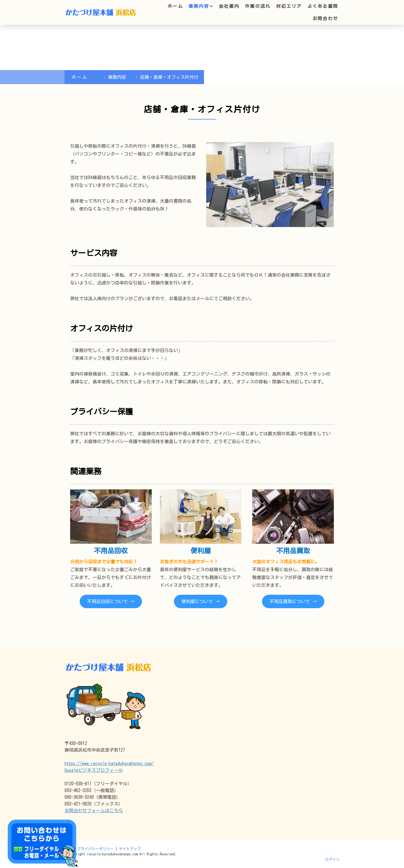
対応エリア (289, 6)
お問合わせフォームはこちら (94, 811)
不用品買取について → (293, 601)
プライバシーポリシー (95, 849)
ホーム (175, 6)
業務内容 (199, 6)
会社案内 (229, 6)
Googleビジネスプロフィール (94, 770)
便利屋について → (201, 601)
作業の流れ (258, 6)
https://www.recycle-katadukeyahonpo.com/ (109, 763)
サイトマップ (130, 849)
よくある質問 (323, 6)
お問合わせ (325, 18)
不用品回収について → (111, 601)
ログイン (332, 859)
